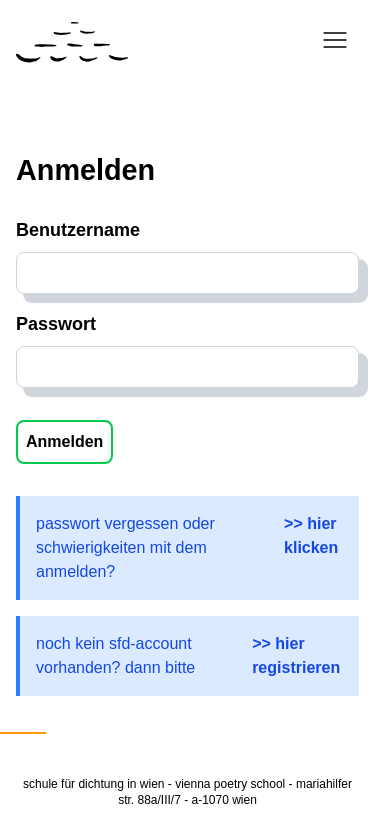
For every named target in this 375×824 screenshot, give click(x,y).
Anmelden (64, 441)
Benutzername (78, 230)
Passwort (56, 324)
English (83, 720)
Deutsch (23, 720)
